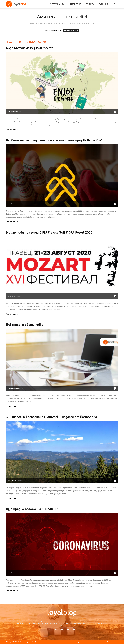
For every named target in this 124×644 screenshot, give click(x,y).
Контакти (110, 642)
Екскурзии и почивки (64, 642)
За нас (85, 642)
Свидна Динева (13, 112)
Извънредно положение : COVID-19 (32, 509)
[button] (115, 4)
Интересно (76, 4)
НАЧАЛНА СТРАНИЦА (71, 30)
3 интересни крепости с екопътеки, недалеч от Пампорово (51, 417)
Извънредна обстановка (25, 324)
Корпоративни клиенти (97, 642)
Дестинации (58, 4)
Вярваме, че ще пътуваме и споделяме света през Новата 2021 (54, 140)
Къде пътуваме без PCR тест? (29, 48)
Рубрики (104, 4)
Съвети (91, 4)
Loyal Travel (12, 204)
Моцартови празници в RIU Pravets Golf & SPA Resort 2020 (49, 232)
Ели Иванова (12, 481)
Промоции (77, 642)
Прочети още (12, 130)
